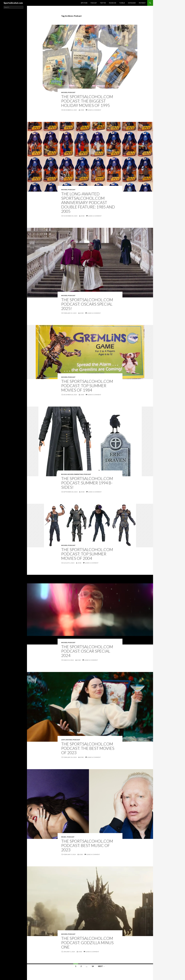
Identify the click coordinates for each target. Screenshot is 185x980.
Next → (101, 966)
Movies (64, 92)
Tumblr (122, 3)
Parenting (79, 474)
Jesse (82, 110)
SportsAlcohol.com (13, 3)
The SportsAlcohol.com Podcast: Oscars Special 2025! (87, 304)
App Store (84, 3)
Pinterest (142, 3)
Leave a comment (94, 110)
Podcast (94, 3)
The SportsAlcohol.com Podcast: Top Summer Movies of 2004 (87, 554)
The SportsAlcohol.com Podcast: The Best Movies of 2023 (88, 748)
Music (64, 837)
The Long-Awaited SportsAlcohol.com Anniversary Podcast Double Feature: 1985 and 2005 (88, 202)
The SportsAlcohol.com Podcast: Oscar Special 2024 (87, 651)
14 (93, 966)
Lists (63, 740)
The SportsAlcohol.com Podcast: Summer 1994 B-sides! (87, 483)
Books (64, 474)
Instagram (132, 3)
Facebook (113, 3)
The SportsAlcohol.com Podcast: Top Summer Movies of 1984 (87, 386)
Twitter (103, 3)
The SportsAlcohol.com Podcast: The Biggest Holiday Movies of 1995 (87, 101)
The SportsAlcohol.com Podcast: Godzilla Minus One (87, 943)
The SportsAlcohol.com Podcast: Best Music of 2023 (87, 845)
